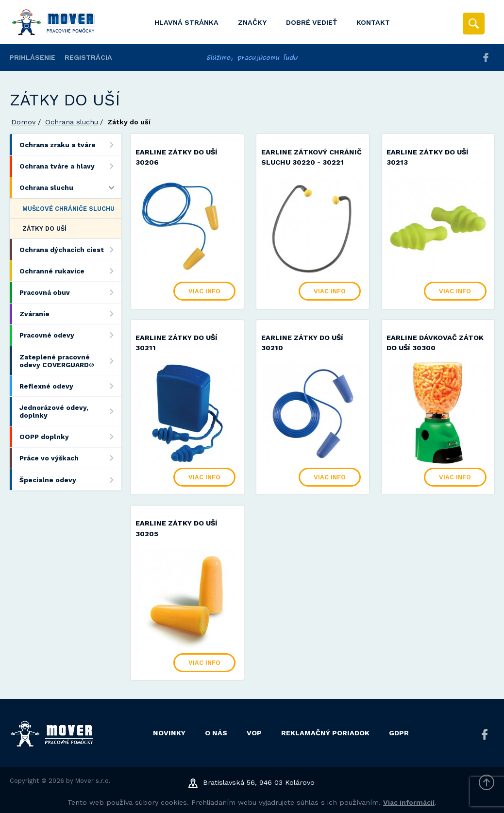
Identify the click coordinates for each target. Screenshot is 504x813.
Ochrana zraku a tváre (70, 144)
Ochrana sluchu (72, 122)
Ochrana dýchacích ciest (70, 249)
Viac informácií (409, 802)
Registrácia (88, 57)
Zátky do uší (44, 229)
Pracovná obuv (70, 292)
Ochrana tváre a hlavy (70, 166)
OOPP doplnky (70, 437)
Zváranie (70, 314)
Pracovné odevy (70, 335)
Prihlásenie (33, 57)
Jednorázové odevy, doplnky (70, 411)
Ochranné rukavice (70, 271)
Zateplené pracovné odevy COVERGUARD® (70, 361)
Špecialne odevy (70, 480)
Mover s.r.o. (93, 781)
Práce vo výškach (70, 458)
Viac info (204, 291)
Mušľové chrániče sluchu (68, 209)
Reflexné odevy (70, 386)
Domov (23, 122)
